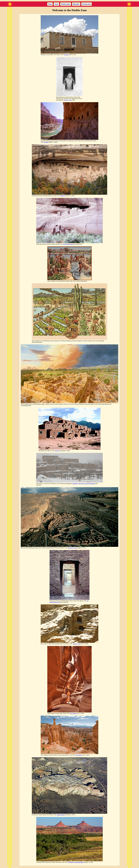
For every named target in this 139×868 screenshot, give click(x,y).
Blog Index (76, 4)
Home (50, 4)
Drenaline (46, 142)
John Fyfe (57, 451)
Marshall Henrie (61, 815)
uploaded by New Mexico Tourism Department (84, 484)
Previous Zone (87, 4)
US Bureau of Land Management (76, 862)
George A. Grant (67, 100)
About (56, 4)
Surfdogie (66, 55)
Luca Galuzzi (73, 713)
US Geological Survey (68, 244)
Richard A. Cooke (72, 548)
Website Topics (66, 4)
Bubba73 (63, 196)
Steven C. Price (77, 644)
